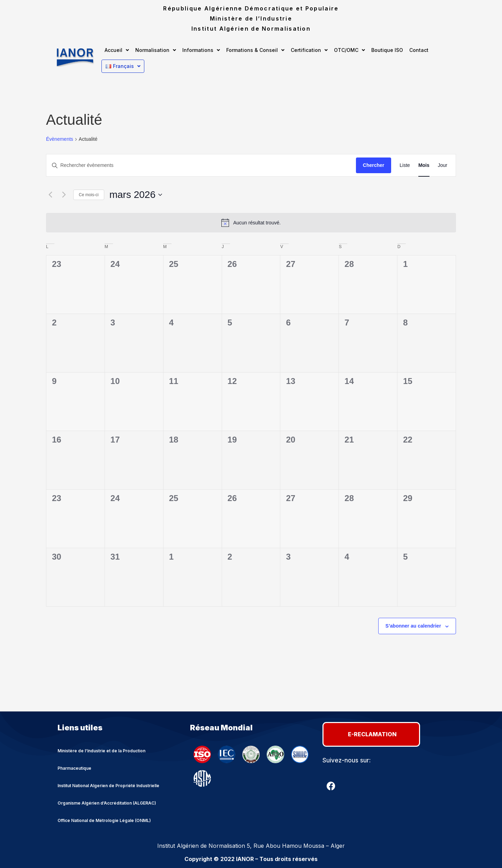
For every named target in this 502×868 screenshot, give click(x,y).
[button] (117, 50)
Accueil (117, 50)
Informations (201, 50)
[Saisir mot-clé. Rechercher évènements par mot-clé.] (201, 165)
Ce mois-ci (89, 195)
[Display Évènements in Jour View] (443, 165)
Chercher (374, 165)
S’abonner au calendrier (413, 626)
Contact (419, 50)
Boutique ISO (387, 50)
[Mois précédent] (50, 195)
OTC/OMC (349, 50)
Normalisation (156, 50)
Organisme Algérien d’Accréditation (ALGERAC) (107, 803)
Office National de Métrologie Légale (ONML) (104, 820)
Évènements (60, 139)
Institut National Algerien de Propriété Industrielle (108, 785)
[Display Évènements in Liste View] (405, 165)
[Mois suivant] (64, 195)
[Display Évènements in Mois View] (424, 165)
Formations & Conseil (255, 50)
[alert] (251, 223)
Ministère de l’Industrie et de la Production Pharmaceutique (101, 759)
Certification (309, 50)
